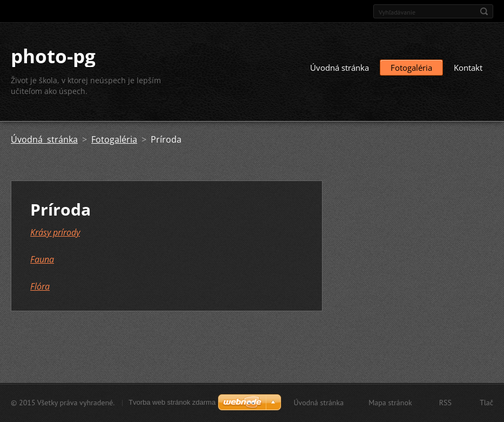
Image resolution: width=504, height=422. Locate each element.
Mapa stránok (390, 403)
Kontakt (468, 68)
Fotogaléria (411, 68)
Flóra (40, 286)
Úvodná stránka (340, 68)
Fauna (42, 259)
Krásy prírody (55, 232)
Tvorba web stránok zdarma (172, 402)
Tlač (486, 403)
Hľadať (484, 11)
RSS (445, 403)
